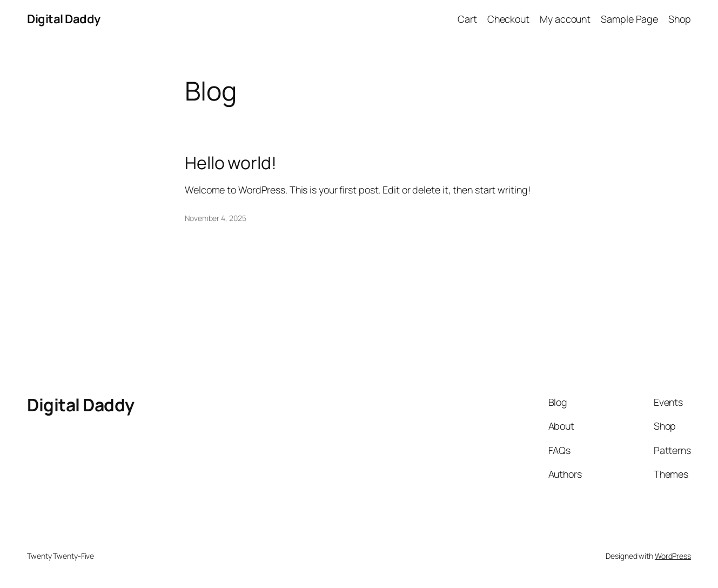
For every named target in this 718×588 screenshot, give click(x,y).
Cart (467, 19)
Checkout (508, 19)
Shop (680, 19)
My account (565, 19)
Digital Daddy (64, 19)
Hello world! (231, 163)
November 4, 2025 (215, 218)
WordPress (673, 556)
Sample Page (629, 19)
